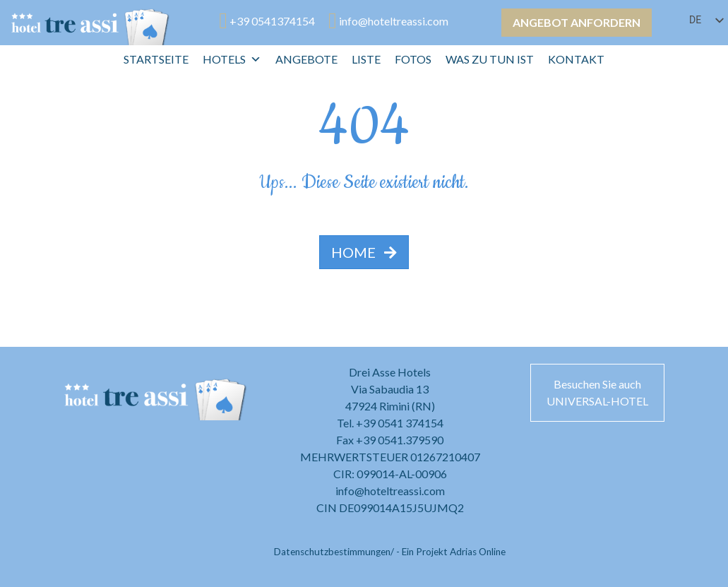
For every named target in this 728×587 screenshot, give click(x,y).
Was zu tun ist (490, 59)
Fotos (413, 59)
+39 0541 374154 (400, 423)
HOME (364, 252)
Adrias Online (478, 552)
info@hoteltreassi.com (390, 491)
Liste (366, 59)
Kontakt (576, 59)
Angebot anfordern (577, 22)
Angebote (306, 59)
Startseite (156, 59)
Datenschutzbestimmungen (332, 552)
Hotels (232, 59)
